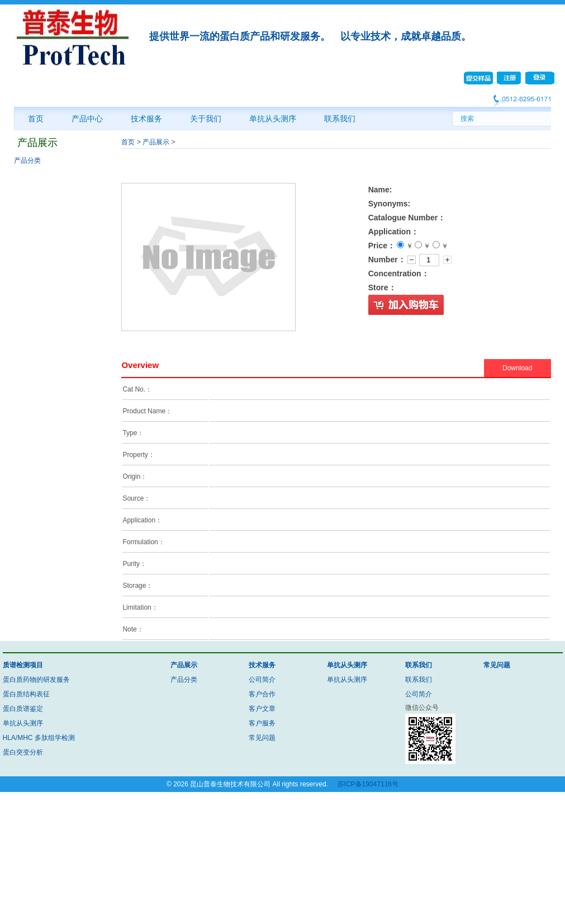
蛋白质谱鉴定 (23, 709)
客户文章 (262, 709)
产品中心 (87, 119)
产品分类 (27, 161)
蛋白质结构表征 (26, 694)
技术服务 (146, 119)
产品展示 (156, 142)
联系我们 (340, 119)
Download (517, 368)
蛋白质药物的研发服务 (36, 680)
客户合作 (262, 694)
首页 (36, 119)
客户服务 (262, 723)
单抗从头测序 (273, 119)
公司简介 (262, 680)
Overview (140, 365)
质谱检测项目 (23, 665)
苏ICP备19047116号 (368, 784)
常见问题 (262, 738)
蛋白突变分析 (23, 752)
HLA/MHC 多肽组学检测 (39, 738)
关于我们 (206, 119)
